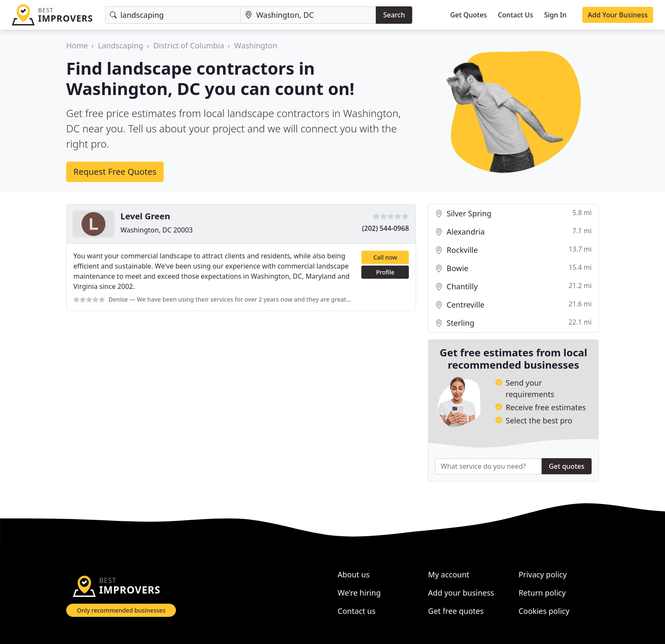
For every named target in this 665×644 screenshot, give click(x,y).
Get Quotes (468, 15)
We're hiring (359, 593)
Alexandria (513, 232)
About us (354, 574)
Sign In (555, 15)
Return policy (542, 593)
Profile (385, 272)
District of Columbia (189, 45)
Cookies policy (544, 611)
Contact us (357, 611)
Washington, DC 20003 (156, 230)
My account (448, 574)
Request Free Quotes (115, 172)
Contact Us (516, 15)
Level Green (145, 216)
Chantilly (513, 287)
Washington (256, 45)
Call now (385, 257)
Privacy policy (543, 574)
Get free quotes (456, 611)
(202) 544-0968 (386, 228)
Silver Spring (513, 214)
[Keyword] (173, 15)
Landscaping (121, 45)
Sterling (513, 323)
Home (77, 45)
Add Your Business (618, 15)
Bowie (513, 268)
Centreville (513, 305)
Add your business (461, 593)
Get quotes (567, 466)
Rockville (513, 250)
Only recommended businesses (121, 610)
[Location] (308, 15)
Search (394, 15)
